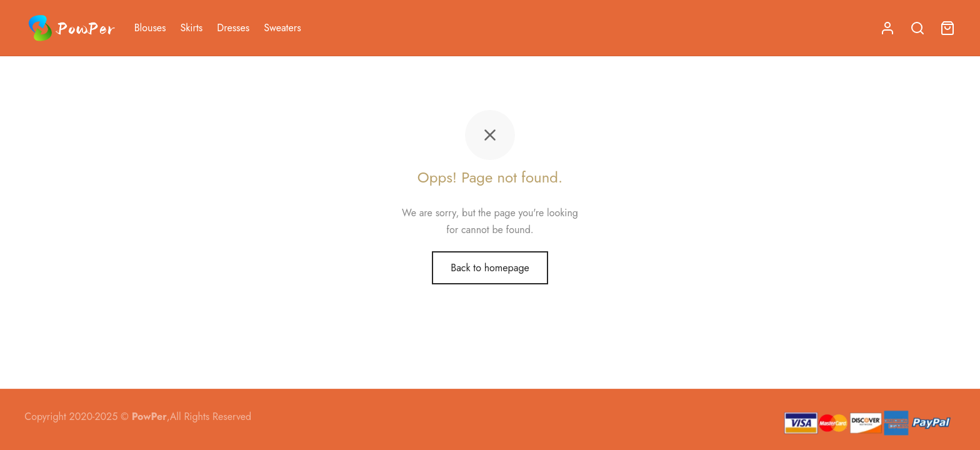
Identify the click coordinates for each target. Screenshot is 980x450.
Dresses (233, 28)
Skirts (192, 28)
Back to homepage (490, 268)
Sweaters (282, 28)
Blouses (150, 28)
